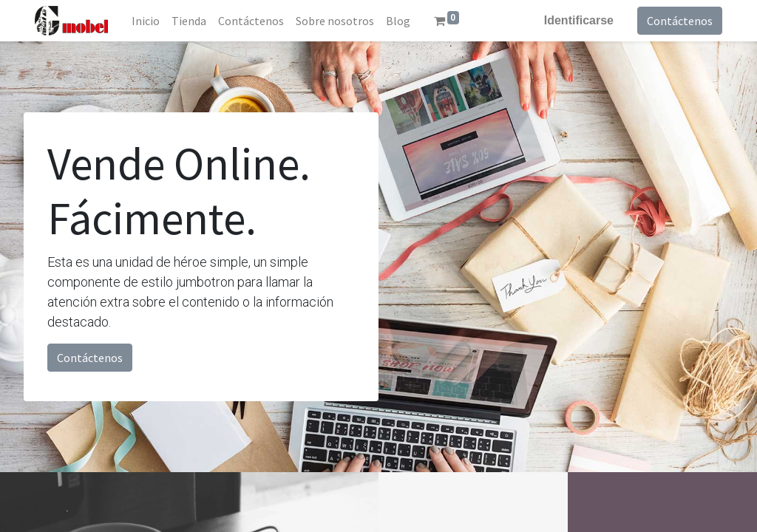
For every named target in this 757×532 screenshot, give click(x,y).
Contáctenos (680, 21)
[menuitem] (146, 21)
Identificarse (579, 20)
